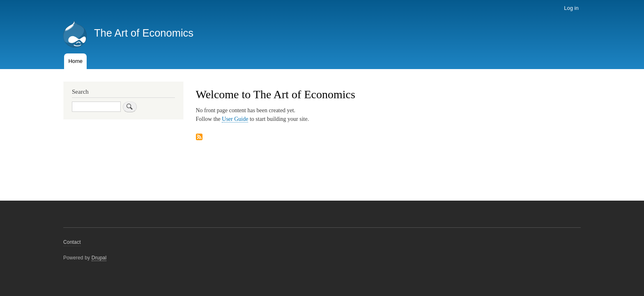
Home (75, 61)
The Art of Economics (144, 33)
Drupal (99, 258)
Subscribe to (199, 138)
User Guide (235, 119)
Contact (72, 242)
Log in (571, 8)
